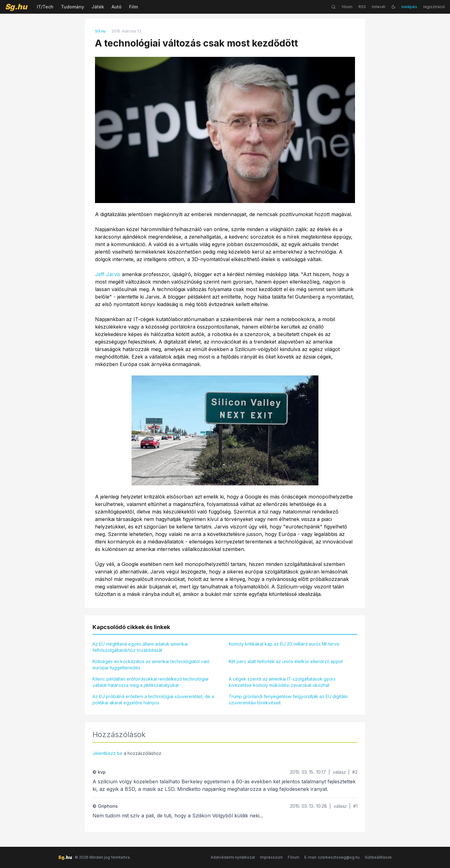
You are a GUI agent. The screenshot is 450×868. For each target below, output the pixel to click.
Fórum (294, 857)
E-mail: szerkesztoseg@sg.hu (332, 857)
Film (133, 7)
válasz (339, 772)
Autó (117, 7)
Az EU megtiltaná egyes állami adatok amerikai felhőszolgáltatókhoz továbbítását (140, 647)
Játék (98, 7)
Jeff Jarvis (108, 274)
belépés (409, 7)
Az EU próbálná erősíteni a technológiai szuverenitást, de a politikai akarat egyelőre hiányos (153, 699)
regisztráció (434, 7)
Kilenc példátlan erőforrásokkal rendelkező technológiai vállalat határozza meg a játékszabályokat (150, 682)
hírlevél (379, 7)
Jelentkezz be (107, 753)
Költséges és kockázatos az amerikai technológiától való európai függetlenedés (151, 665)
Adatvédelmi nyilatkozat (233, 857)
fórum (347, 7)
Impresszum (271, 857)
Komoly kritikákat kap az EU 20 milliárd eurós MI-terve (284, 644)
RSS (362, 7)
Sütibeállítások (378, 857)
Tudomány (72, 7)
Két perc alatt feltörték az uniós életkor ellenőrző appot (286, 661)
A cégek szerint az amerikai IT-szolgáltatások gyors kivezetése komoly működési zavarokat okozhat (282, 682)
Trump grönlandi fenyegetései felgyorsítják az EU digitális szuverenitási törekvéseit (288, 699)
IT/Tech (45, 7)
